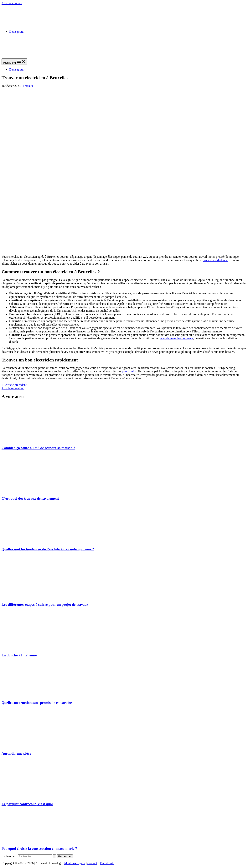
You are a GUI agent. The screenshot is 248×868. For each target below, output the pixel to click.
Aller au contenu (12, 3)
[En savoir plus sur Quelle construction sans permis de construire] (30, 695)
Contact (92, 863)
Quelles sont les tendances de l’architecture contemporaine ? (48, 549)
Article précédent (14, 385)
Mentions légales (75, 863)
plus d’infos (129, 371)
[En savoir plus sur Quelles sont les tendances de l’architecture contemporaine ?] (30, 542)
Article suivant (13, 388)
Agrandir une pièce (16, 753)
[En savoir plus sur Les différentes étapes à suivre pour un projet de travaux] (30, 597)
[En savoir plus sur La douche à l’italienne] (30, 648)
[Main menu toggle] (14, 62)
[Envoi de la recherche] (54, 856)
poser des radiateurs (215, 260)
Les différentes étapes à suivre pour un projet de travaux (45, 604)
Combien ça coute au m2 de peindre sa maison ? (38, 448)
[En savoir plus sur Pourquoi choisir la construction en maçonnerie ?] (30, 841)
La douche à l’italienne (19, 655)
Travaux (28, 86)
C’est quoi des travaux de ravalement (30, 498)
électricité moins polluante (177, 338)
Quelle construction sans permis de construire (37, 703)
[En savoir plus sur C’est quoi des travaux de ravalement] (30, 491)
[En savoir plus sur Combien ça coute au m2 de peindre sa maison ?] (30, 440)
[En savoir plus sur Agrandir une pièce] (30, 746)
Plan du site (107, 863)
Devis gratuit (17, 32)
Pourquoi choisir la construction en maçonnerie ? (39, 848)
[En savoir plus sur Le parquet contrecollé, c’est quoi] (30, 796)
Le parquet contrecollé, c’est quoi (27, 804)
